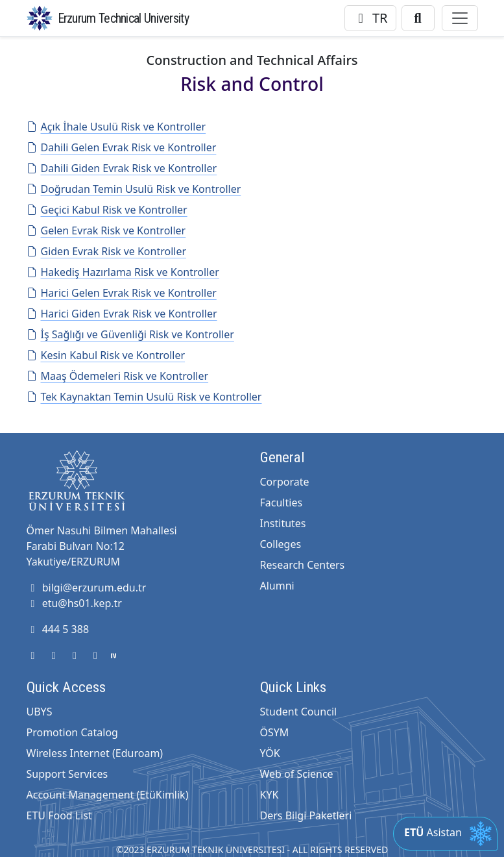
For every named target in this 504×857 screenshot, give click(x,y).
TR (370, 18)
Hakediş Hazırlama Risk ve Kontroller (123, 272)
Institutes (283, 523)
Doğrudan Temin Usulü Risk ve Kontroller (134, 189)
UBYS (40, 712)
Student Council (299, 712)
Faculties (282, 503)
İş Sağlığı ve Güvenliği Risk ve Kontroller (130, 334)
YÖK (270, 753)
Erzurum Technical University (123, 18)
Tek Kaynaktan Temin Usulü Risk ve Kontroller (144, 397)
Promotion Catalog (72, 732)
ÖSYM (275, 732)
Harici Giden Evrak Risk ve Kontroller (122, 314)
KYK (270, 795)
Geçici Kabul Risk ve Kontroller (107, 210)
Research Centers (303, 565)
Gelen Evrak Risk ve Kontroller (106, 230)
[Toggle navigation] (460, 18)
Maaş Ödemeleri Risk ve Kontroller (118, 376)
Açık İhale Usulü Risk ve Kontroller (116, 127)
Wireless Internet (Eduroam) (95, 753)
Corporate (285, 482)
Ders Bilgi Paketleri (306, 815)
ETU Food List (59, 815)
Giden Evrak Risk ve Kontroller (107, 251)
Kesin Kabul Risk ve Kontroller (106, 355)
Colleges (281, 544)
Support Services (67, 774)
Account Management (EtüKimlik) (108, 795)
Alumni (277, 586)
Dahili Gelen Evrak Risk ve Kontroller (122, 147)
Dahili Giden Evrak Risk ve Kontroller (122, 168)
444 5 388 (58, 629)
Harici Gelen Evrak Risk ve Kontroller (122, 293)
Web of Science (297, 774)
